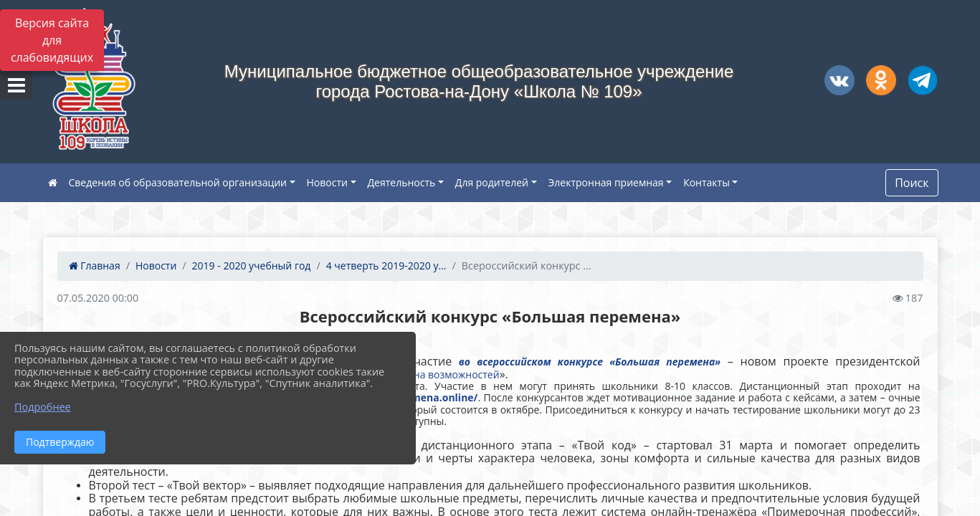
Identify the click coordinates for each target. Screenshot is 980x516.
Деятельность (402, 182)
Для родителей (492, 182)
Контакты (707, 182)
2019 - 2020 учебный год (252, 266)
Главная (95, 266)
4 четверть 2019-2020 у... (386, 266)
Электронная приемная (606, 182)
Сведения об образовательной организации (178, 182)
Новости (327, 182)
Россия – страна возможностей (424, 374)
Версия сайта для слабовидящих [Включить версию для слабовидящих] (52, 40)
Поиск (912, 183)
